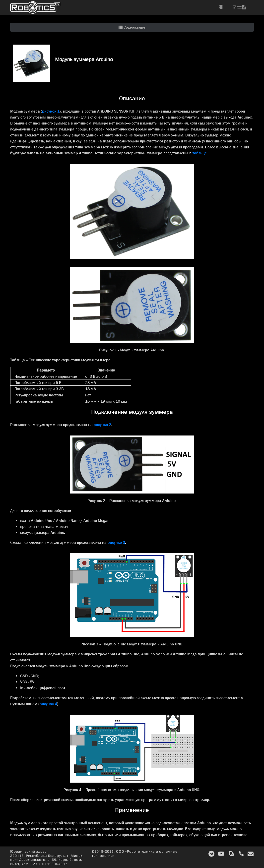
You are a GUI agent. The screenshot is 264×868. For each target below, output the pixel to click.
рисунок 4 (48, 704)
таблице (200, 153)
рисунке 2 (102, 425)
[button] (224, 7)
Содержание (132, 27)
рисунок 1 (51, 111)
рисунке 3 (116, 542)
